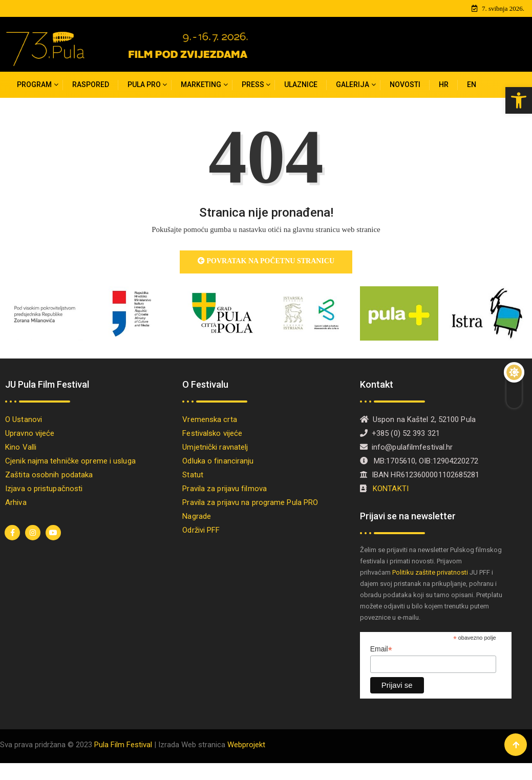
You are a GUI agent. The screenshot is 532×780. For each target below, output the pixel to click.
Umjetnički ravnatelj (215, 447)
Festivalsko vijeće (212, 433)
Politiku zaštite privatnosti (430, 572)
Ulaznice (301, 85)
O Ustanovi (24, 419)
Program (34, 85)
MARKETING (201, 85)
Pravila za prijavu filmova (225, 489)
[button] (519, 100)
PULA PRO (144, 85)
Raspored (91, 85)
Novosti (405, 85)
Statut (193, 475)
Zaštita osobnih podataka (49, 475)
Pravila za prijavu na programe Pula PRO (250, 502)
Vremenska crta (209, 419)
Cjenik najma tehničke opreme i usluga (70, 461)
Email (381, 649)
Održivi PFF (201, 530)
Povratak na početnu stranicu (266, 261)
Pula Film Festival (123, 745)
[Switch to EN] (472, 85)
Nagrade (197, 516)
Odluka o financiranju (218, 461)
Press (253, 85)
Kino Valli (21, 447)
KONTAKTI (392, 489)
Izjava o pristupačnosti (44, 489)
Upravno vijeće (30, 433)
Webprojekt (246, 745)
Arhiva (16, 502)
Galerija (353, 85)
